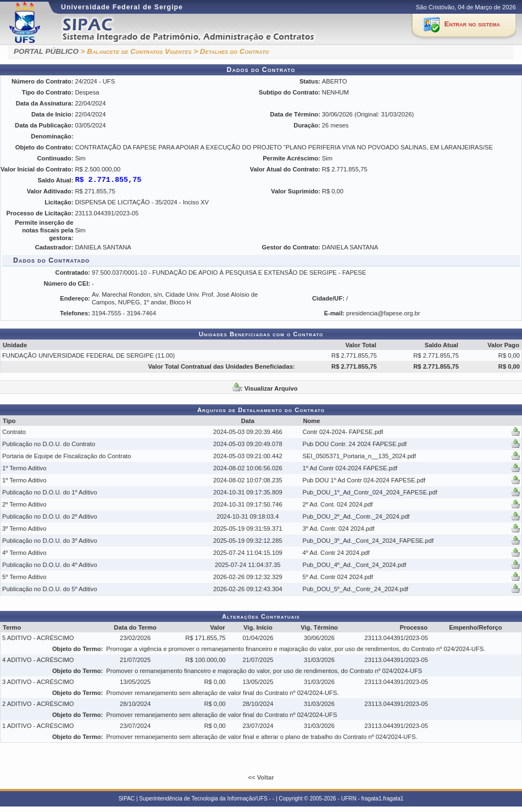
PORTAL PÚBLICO (46, 51)
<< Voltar (261, 777)
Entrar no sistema (472, 24)
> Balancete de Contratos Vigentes (136, 51)
